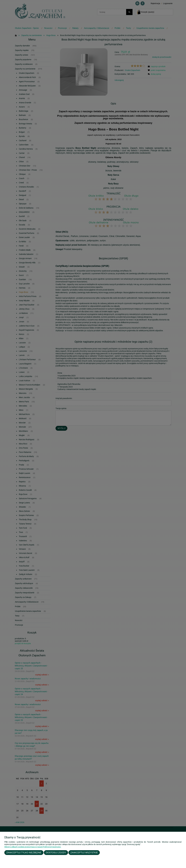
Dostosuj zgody (56, 853)
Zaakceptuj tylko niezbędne (24, 853)
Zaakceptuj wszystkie (84, 853)
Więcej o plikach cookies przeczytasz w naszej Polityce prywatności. (33, 847)
